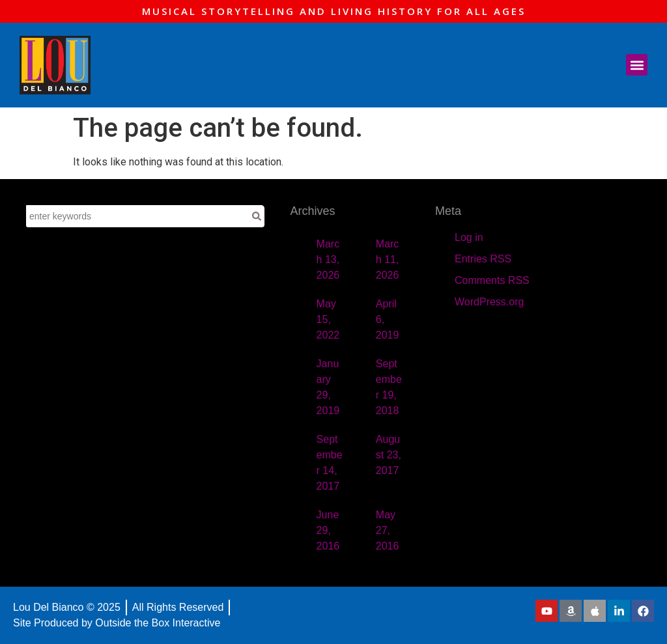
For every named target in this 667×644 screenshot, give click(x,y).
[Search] (257, 216)
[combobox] (137, 216)
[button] (637, 65)
